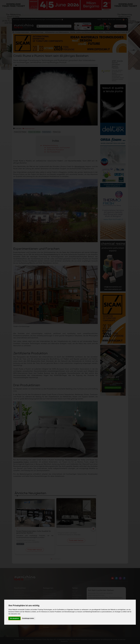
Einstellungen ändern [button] (28, 618)
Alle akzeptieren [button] (14, 618)
